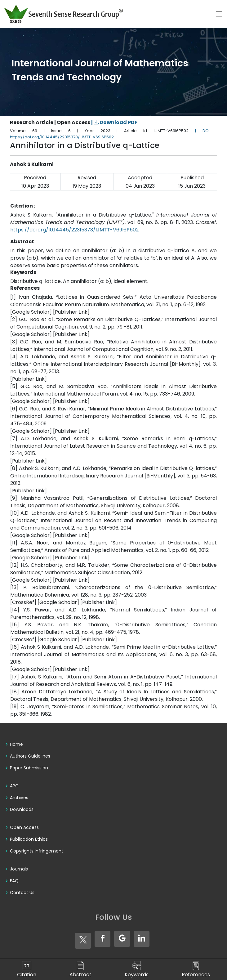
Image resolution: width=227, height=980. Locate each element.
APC (14, 786)
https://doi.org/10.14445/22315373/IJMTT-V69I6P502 (74, 230)
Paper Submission (29, 768)
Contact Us (22, 893)
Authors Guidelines (30, 756)
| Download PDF (114, 122)
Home (16, 744)
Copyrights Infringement (37, 851)
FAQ (14, 881)
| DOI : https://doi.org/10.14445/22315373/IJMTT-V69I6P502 (113, 134)
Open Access (24, 827)
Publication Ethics (29, 839)
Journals (19, 869)
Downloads (22, 809)
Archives (19, 798)
